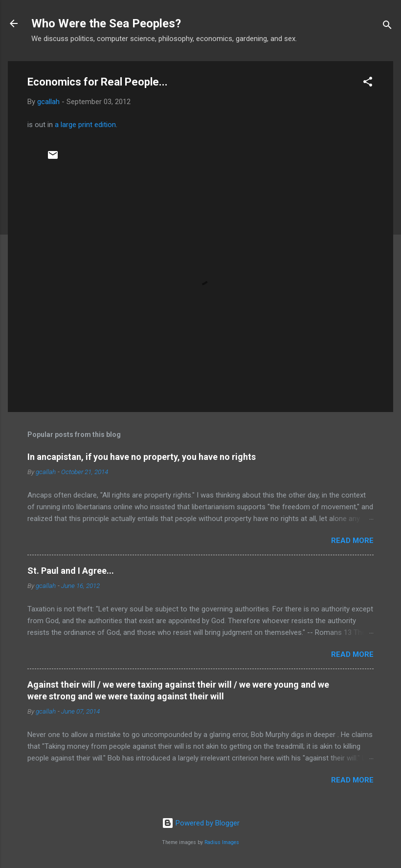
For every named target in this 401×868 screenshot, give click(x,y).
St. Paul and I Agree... (71, 571)
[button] (368, 83)
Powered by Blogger (201, 823)
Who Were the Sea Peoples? (106, 23)
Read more (352, 541)
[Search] (387, 27)
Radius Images (222, 842)
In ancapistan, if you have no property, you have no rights (142, 457)
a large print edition (85, 125)
